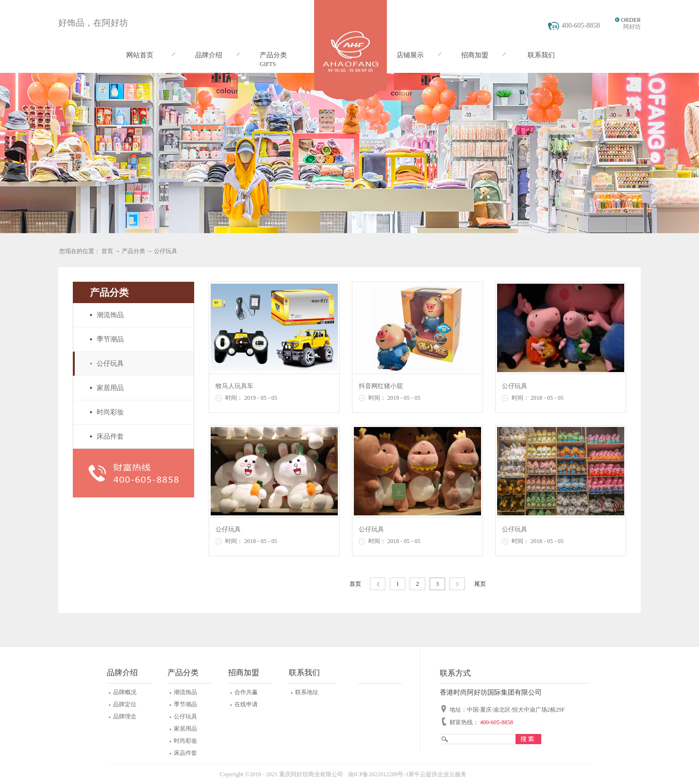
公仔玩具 (166, 251)
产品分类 (133, 251)
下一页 (457, 584)
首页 (355, 584)
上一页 (378, 584)
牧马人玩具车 (234, 386)
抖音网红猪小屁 (381, 386)
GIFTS (268, 64)
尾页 (480, 584)
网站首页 (140, 55)
